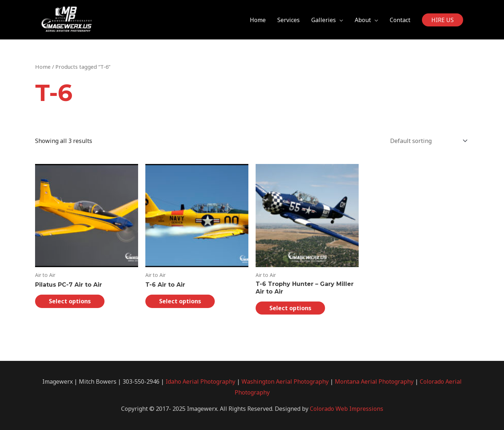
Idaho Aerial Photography (200, 381)
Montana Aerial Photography (374, 381)
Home (43, 67)
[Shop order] (427, 141)
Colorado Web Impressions (347, 409)
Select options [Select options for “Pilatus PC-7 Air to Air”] (70, 301)
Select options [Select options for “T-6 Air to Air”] (180, 301)
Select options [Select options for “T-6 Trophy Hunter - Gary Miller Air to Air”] (290, 308)
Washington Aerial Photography (285, 381)
